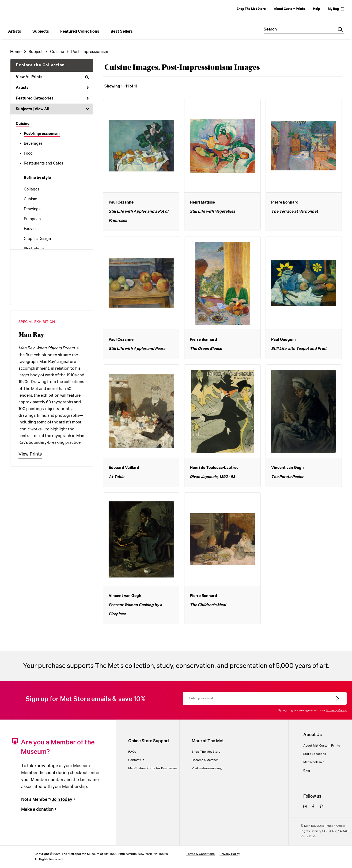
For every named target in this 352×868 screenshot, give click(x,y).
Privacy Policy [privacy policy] (230, 854)
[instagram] (305, 807)
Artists (52, 88)
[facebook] (313, 807)
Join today (62, 800)
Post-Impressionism (42, 134)
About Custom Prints (289, 9)
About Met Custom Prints (322, 746)
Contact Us (136, 760)
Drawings (32, 209)
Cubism (31, 199)
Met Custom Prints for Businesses (153, 768)
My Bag (336, 9)
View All (42, 109)
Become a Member (205, 760)
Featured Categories (52, 98)
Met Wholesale (314, 762)
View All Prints (52, 77)
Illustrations (34, 249)
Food (28, 154)
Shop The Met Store (251, 9)
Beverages (33, 144)
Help (316, 9)
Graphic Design (37, 239)
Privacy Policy (336, 710)
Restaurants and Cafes (43, 163)
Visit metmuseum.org (207, 768)
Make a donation (37, 809)
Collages (32, 189)
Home (16, 52)
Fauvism (31, 229)
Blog (307, 771)
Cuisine (23, 124)
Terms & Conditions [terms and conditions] (200, 854)
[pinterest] (321, 807)
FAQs (132, 752)
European (32, 219)
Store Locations (315, 754)
